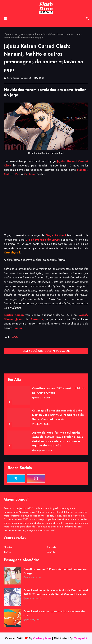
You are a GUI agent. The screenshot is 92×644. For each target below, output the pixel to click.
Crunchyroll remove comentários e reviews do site (54, 613)
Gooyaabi (80, 638)
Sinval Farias (13, 78)
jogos (22, 34)
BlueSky (8, 547)
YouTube (51, 552)
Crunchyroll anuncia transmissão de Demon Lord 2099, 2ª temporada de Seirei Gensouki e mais (58, 415)
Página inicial (11, 34)
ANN (15, 337)
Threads (51, 547)
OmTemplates (42, 638)
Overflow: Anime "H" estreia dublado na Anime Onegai (59, 391)
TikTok (7, 552)
